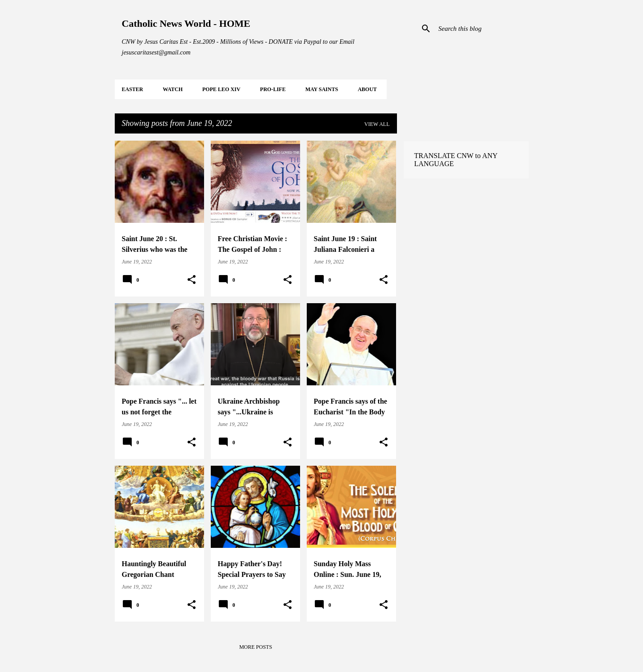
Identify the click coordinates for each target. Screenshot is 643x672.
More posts (256, 647)
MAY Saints (322, 89)
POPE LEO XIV (221, 89)
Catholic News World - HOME (186, 23)
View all (377, 124)
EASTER (133, 89)
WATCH (173, 89)
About (367, 89)
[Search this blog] (482, 29)
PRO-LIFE (273, 89)
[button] (192, 280)
